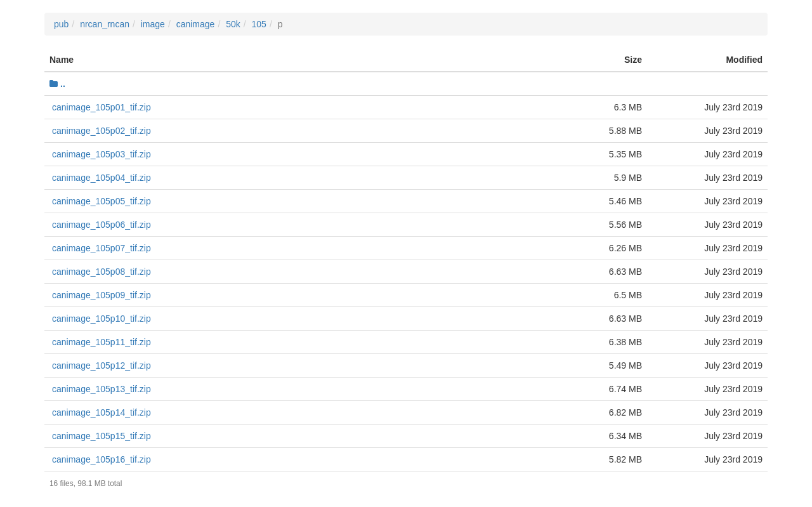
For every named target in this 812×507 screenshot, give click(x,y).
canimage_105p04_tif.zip (101, 178)
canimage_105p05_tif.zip (101, 201)
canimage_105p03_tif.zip (101, 154)
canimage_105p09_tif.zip (101, 295)
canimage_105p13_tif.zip (101, 389)
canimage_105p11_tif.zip (101, 342)
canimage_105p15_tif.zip (101, 436)
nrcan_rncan (105, 24)
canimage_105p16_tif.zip (101, 459)
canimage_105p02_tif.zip (101, 131)
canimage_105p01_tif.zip (101, 107)
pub (61, 24)
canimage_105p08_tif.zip (101, 272)
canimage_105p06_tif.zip (101, 225)
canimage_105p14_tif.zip (101, 412)
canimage (196, 24)
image (153, 24)
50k (233, 24)
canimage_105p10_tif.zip (101, 319)
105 (259, 24)
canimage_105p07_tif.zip (101, 248)
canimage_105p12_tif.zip (101, 365)
